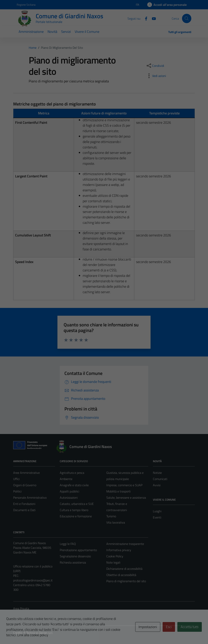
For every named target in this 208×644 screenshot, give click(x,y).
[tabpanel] (104, 142)
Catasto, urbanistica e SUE (77, 504)
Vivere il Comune (87, 32)
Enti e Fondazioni (24, 504)
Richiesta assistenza (73, 562)
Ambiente (66, 479)
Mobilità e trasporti (118, 491)
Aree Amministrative (26, 473)
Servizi (66, 32)
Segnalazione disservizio (75, 556)
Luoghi (157, 511)
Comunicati (160, 479)
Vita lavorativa (116, 522)
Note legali (113, 562)
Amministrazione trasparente (125, 544)
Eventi (157, 517)
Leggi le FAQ (68, 544)
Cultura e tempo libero (74, 510)
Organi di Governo (25, 485)
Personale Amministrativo (30, 498)
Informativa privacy (119, 550)
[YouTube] (152, 18)
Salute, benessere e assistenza (126, 498)
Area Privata (21, 608)
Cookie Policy (115, 556)
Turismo (111, 516)
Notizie (157, 473)
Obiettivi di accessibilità (121, 575)
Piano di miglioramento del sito (126, 581)
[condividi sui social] (155, 66)
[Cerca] (187, 18)
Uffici (16, 479)
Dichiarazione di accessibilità (124, 569)
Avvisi (157, 485)
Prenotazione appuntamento (78, 550)
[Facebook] (145, 18)
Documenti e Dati (24, 510)
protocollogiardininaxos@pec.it (33, 580)
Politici (17, 491)
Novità (52, 32)
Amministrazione (31, 32)
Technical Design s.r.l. (40, 633)
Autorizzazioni (69, 498)
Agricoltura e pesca (72, 473)
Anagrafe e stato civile (74, 485)
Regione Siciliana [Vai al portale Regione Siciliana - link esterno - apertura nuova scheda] (26, 5)
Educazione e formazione (76, 516)
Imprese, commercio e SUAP (124, 485)
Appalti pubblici (69, 491)
